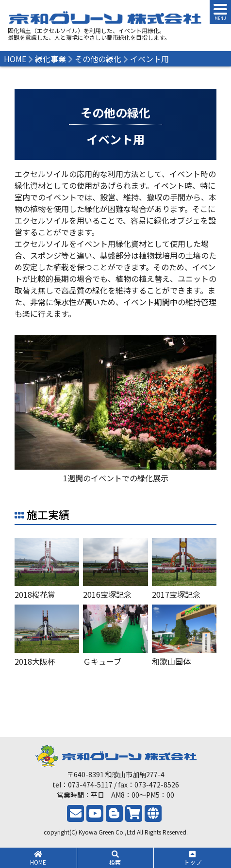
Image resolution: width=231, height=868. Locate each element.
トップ (192, 858)
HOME (38, 858)
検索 (115, 858)
